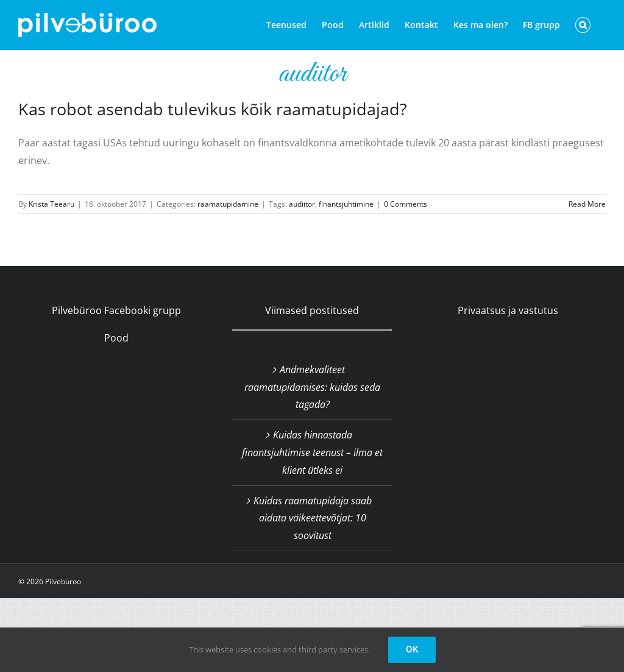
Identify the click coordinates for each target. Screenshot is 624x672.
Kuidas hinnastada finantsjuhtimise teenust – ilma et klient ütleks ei (312, 452)
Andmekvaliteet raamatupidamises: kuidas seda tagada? (312, 387)
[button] (583, 25)
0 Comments (406, 204)
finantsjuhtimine (346, 204)
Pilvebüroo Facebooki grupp (116, 310)
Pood (116, 338)
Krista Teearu (51, 204)
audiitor (302, 204)
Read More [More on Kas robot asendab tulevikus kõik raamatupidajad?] (587, 204)
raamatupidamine (228, 204)
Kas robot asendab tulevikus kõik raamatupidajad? (213, 109)
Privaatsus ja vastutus (508, 310)
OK (412, 649)
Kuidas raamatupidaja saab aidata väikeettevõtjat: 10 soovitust (313, 518)
